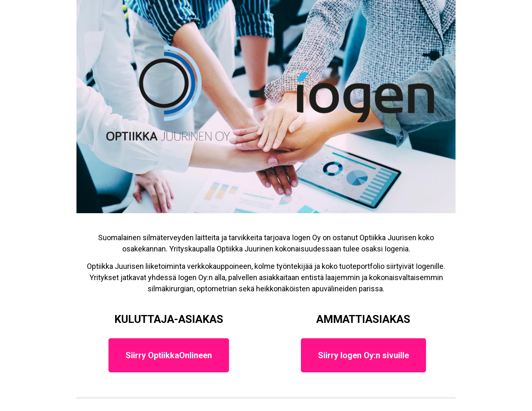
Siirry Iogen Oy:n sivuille (363, 355)
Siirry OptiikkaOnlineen (169, 355)
